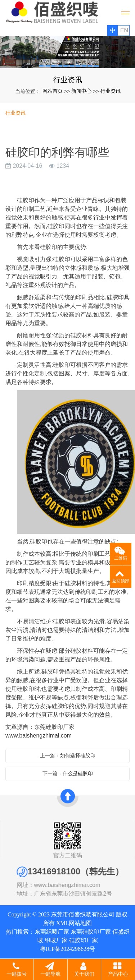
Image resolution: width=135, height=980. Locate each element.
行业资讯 (111, 91)
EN (124, 30)
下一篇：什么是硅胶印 (68, 773)
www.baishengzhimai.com (39, 736)
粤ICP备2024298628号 (67, 949)
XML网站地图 (74, 923)
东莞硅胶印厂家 (91, 932)
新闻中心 (81, 91)
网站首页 (53, 91)
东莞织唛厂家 (52, 932)
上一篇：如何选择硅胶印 (68, 755)
